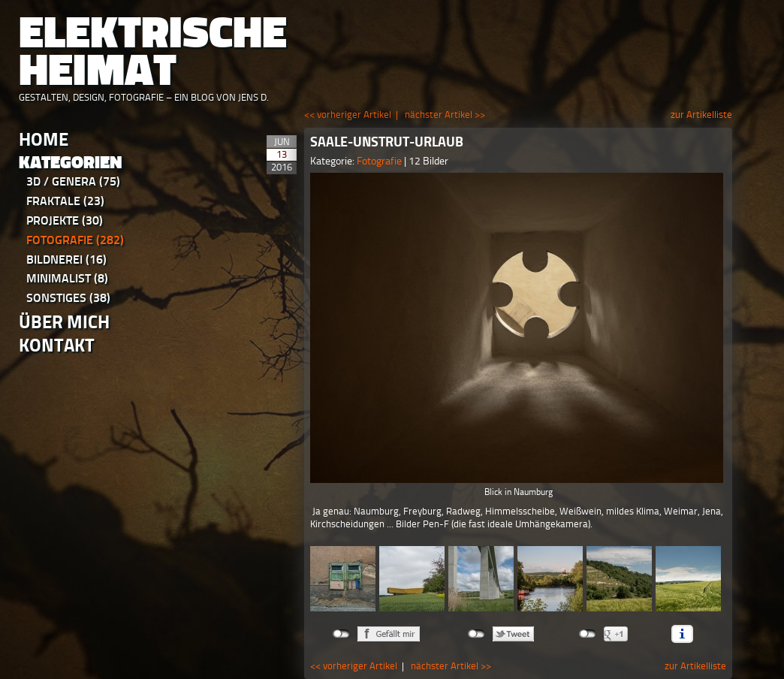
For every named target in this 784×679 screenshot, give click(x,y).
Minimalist (67, 278)
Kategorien (71, 163)
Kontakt (57, 345)
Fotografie (75, 240)
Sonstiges (68, 298)
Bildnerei (66, 260)
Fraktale (65, 201)
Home (44, 139)
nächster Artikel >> (445, 115)
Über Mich (64, 322)
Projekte (65, 220)
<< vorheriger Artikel (348, 115)
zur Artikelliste (701, 115)
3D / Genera (73, 181)
